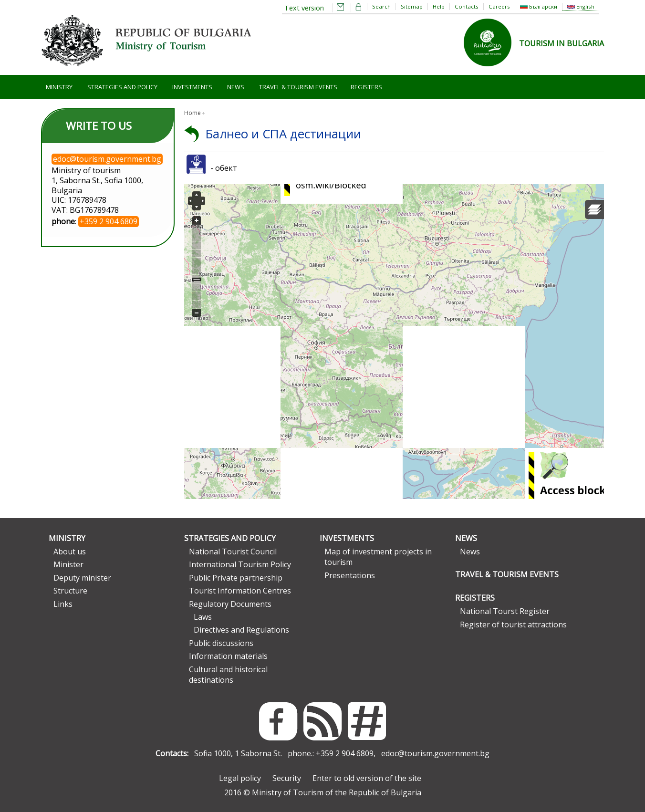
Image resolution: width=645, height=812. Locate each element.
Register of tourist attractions (513, 625)
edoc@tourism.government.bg (435, 753)
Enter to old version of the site (367, 778)
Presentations (350, 575)
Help (439, 6)
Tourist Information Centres (240, 591)
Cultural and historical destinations (228, 675)
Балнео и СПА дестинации (283, 134)
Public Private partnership (236, 578)
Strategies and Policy (122, 87)
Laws (203, 617)
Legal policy (240, 778)
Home (192, 113)
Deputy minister (82, 578)
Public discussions (221, 643)
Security (287, 778)
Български (539, 6)
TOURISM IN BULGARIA (562, 43)
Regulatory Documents (230, 604)
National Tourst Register (505, 611)
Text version (304, 8)
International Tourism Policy (240, 564)
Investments (192, 87)
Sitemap (412, 6)
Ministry (59, 87)
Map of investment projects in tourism (378, 557)
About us (70, 552)
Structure (70, 591)
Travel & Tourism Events (298, 87)
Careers (499, 6)
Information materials (228, 656)
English (581, 6)
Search (381, 6)
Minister (68, 564)
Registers (366, 87)
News (236, 87)
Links (63, 604)
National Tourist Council (233, 552)
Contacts (467, 6)
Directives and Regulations (241, 630)
